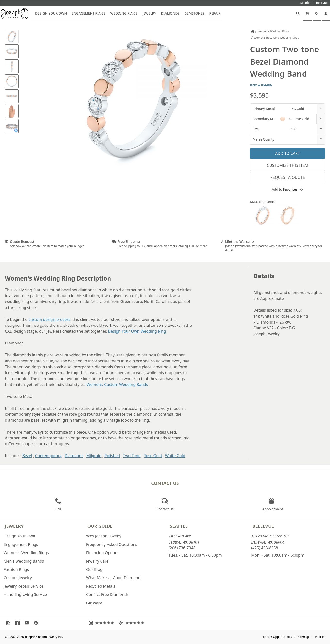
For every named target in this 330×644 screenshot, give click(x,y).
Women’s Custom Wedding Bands (117, 385)
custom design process (49, 319)
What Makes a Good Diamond (113, 578)
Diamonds (170, 13)
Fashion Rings (16, 569)
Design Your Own (51, 13)
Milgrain (94, 456)
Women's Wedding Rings (26, 553)
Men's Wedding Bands (24, 561)
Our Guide (100, 526)
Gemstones (194, 13)
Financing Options (103, 553)
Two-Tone (132, 456)
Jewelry (149, 13)
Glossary (94, 603)
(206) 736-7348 (182, 548)
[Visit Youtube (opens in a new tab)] (28, 623)
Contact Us (165, 483)
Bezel (27, 456)
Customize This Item (288, 165)
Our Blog (94, 569)
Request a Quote (288, 177)
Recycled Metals (101, 586)
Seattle (179, 526)
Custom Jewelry (18, 578)
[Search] (298, 13)
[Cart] (307, 13)
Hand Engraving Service (25, 594)
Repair (215, 13)
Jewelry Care (97, 561)
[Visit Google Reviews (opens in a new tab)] (102, 623)
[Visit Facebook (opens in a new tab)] (19, 623)
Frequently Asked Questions (112, 544)
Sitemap (304, 637)
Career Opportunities (278, 637)
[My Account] (326, 13)
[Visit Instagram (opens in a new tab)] (9, 623)
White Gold (175, 456)
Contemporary (48, 456)
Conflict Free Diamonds (107, 594)
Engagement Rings (89, 13)
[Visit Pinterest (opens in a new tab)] (37, 623)
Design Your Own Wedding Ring (137, 331)
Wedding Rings (124, 13)
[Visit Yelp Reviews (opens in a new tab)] (133, 623)
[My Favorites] (317, 13)
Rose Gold (153, 456)
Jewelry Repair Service (24, 586)
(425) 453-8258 (264, 548)
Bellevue (263, 526)
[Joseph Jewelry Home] (253, 31)
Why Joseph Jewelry (104, 536)
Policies (320, 637)
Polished (112, 456)
